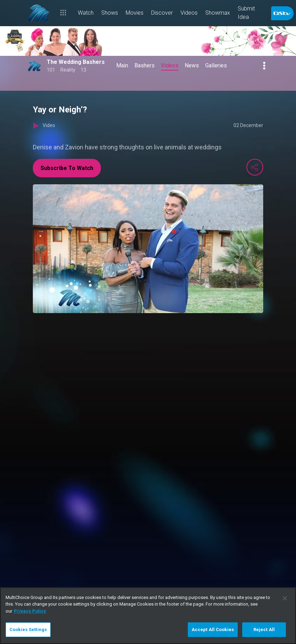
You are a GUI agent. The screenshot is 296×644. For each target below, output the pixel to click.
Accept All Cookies (213, 630)
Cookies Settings (28, 630)
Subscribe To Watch (67, 168)
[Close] (285, 598)
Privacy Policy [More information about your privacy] (30, 611)
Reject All (264, 630)
